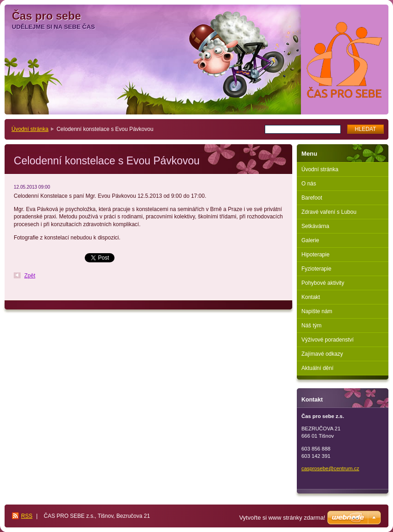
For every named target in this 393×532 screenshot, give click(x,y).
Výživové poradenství (327, 340)
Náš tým (311, 326)
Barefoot (312, 198)
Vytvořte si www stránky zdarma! (282, 518)
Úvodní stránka (30, 129)
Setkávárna (315, 226)
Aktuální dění (317, 368)
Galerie (310, 240)
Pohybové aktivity (323, 283)
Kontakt (311, 297)
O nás (309, 184)
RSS (27, 516)
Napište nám (317, 311)
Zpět (30, 276)
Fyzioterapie (316, 269)
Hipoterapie (315, 255)
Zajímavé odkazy (322, 354)
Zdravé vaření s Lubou (329, 212)
